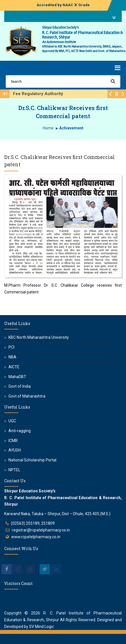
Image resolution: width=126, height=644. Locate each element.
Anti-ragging (20, 431)
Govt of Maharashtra (27, 396)
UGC (12, 421)
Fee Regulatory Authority (40, 94)
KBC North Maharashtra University (39, 337)
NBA (12, 357)
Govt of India (20, 386)
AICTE (14, 367)
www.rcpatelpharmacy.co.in (36, 537)
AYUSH (15, 450)
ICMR (13, 441)
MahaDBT (17, 377)
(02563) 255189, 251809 (33, 523)
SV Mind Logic (41, 627)
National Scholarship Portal (32, 460)
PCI (11, 347)
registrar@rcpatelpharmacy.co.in (41, 530)
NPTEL (14, 470)
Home (48, 128)
